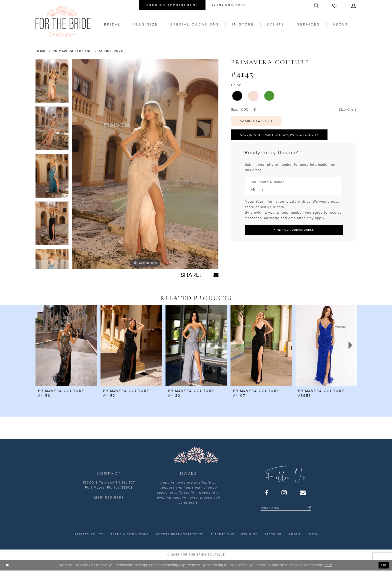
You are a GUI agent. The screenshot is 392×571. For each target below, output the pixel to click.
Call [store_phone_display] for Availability (280, 135)
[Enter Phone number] (291, 190)
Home (41, 51)
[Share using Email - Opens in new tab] (216, 275)
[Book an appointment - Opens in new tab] (172, 5)
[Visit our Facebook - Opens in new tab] (267, 493)
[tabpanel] (52, 83)
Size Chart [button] (347, 110)
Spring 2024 (111, 51)
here (328, 565)
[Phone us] (229, 5)
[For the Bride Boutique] (63, 22)
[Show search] (317, 6)
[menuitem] (172, 5)
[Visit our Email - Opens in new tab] (303, 493)
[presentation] (66, 346)
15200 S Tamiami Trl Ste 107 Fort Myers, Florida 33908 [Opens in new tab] (109, 485)
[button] (354, 6)
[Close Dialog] (7, 565)
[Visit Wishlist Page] (335, 6)
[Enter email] (286, 508)
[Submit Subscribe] (308, 508)
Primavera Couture (73, 51)
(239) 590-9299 (109, 498)
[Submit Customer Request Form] (294, 230)
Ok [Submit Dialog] (384, 565)
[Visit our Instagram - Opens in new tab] (284, 493)
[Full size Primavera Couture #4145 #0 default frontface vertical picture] (145, 164)
